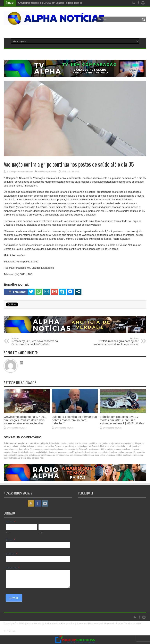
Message (13, 568)
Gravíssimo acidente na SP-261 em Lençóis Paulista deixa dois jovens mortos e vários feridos (67, 3)
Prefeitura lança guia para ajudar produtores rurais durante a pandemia (115, 341)
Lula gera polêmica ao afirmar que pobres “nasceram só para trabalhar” (74, 420)
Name (11, 522)
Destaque (46, 172)
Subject (12, 554)
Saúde (54, 172)
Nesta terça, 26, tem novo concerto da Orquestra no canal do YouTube (35, 341)
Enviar (14, 598)
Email (10, 540)
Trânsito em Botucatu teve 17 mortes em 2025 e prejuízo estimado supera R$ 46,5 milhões (122, 420)
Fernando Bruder (26, 172)
